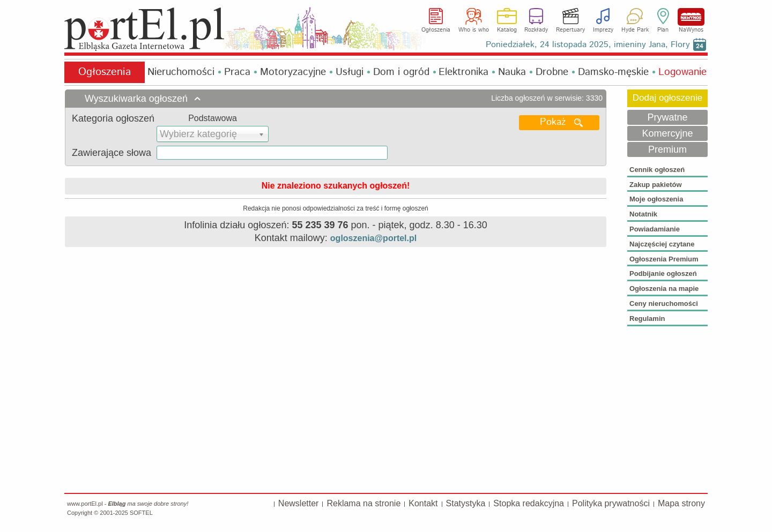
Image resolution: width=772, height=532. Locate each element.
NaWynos (691, 17)
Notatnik (643, 214)
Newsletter (299, 503)
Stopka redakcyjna (529, 503)
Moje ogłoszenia (656, 199)
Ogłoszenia (436, 30)
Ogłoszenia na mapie (664, 289)
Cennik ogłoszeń (657, 170)
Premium (667, 149)
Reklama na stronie (363, 503)
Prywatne (667, 117)
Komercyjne (667, 133)
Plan (663, 30)
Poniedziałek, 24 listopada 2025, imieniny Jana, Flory (588, 45)
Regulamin (647, 319)
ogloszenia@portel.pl (373, 238)
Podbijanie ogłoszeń (663, 274)
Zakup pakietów (656, 185)
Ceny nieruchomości (664, 304)
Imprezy (603, 30)
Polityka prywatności (611, 503)
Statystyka (466, 503)
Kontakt (423, 503)
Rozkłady (536, 30)
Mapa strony (681, 503)
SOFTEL (141, 513)
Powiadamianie (655, 229)
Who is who (474, 30)
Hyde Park (635, 30)
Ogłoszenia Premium (664, 259)
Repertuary (570, 30)
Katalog (507, 30)
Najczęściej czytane (662, 244)
